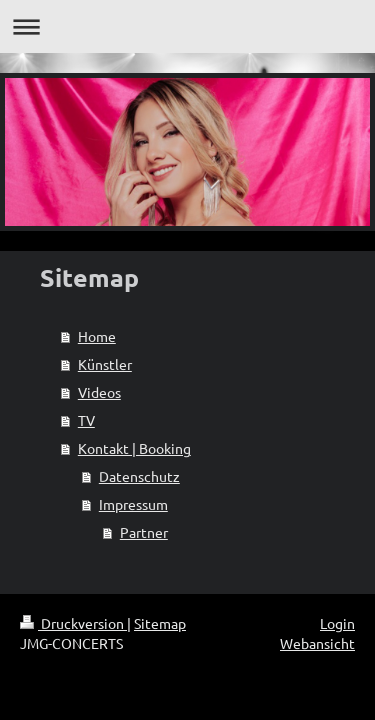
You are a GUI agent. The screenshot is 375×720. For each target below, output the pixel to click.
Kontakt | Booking (134, 448)
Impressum (133, 504)
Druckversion (73, 623)
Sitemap (160, 623)
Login (337, 623)
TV (86, 420)
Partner (144, 532)
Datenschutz (139, 476)
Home (97, 336)
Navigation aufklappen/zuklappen (187, 26)
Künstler (105, 364)
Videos (99, 392)
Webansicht (317, 643)
